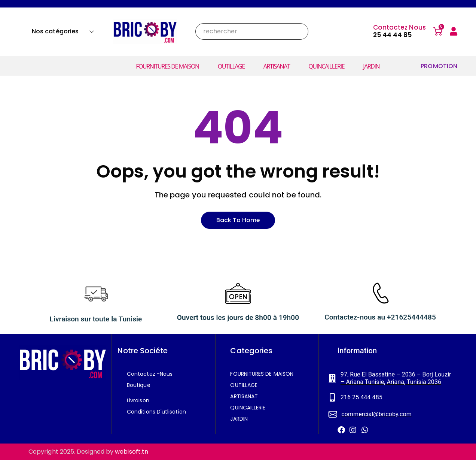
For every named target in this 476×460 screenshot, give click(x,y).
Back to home (238, 220)
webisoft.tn (132, 452)
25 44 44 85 (393, 35)
